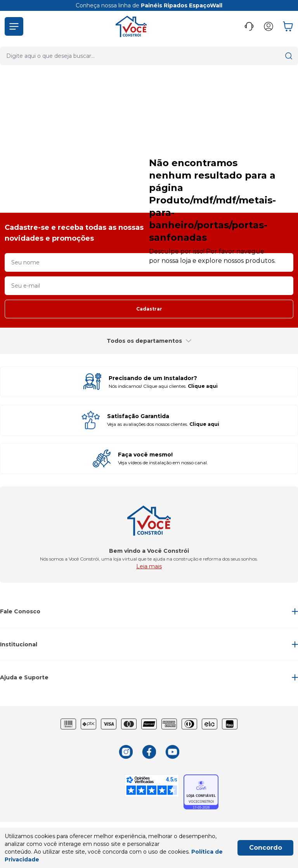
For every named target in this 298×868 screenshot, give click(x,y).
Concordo (266, 848)
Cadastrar (149, 309)
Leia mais (149, 566)
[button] (14, 26)
